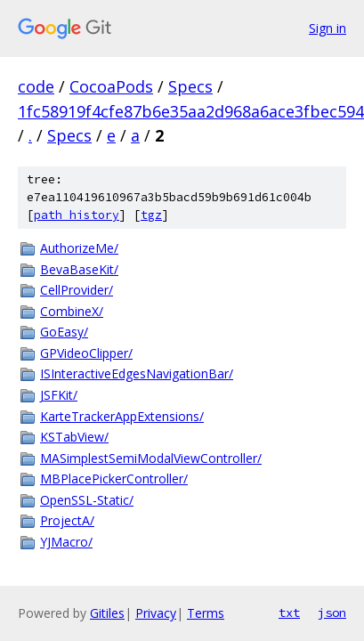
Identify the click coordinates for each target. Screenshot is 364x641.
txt (289, 613)
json (332, 613)
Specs (190, 86)
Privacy (156, 613)
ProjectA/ (67, 520)
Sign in (328, 28)
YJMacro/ (66, 542)
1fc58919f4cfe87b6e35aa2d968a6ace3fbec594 (191, 111)
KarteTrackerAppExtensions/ (122, 416)
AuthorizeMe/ (79, 248)
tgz (151, 215)
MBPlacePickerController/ (114, 479)
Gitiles (107, 613)
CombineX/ (72, 311)
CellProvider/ (77, 290)
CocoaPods (111, 86)
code (36, 86)
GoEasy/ (64, 332)
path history (77, 215)
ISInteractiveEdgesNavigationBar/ (137, 373)
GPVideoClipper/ (86, 353)
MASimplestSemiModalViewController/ (151, 458)
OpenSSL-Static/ (87, 500)
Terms (206, 613)
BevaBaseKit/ (79, 269)
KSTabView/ (74, 437)
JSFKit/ (59, 395)
